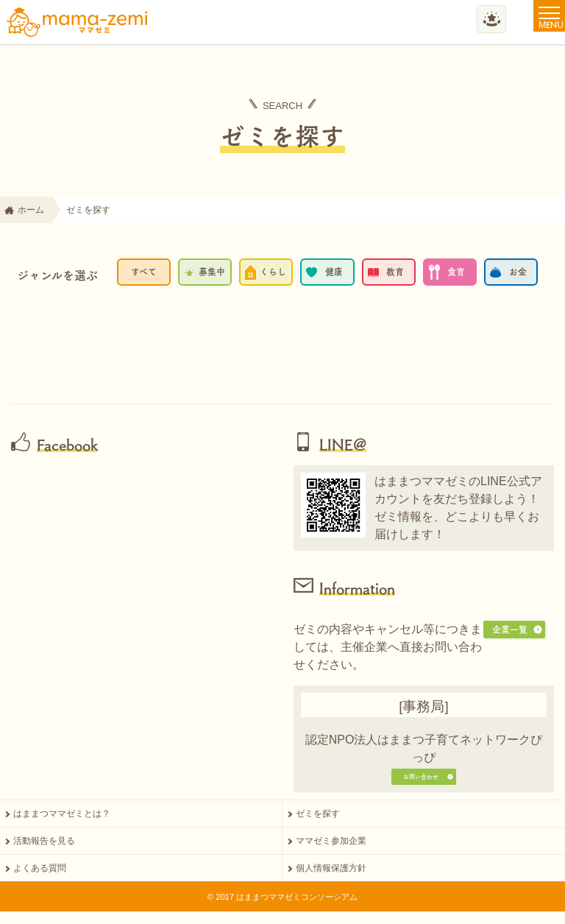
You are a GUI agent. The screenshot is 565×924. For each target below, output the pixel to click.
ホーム (31, 210)
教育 (395, 272)
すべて (144, 272)
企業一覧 (510, 629)
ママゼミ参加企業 (331, 856)
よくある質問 (40, 883)
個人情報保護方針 (331, 883)
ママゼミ (77, 22)
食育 (456, 272)
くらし (273, 272)
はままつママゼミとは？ (62, 828)
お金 (518, 272)
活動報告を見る (44, 856)
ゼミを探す (318, 828)
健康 (334, 272)
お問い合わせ (418, 783)
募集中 (212, 272)
